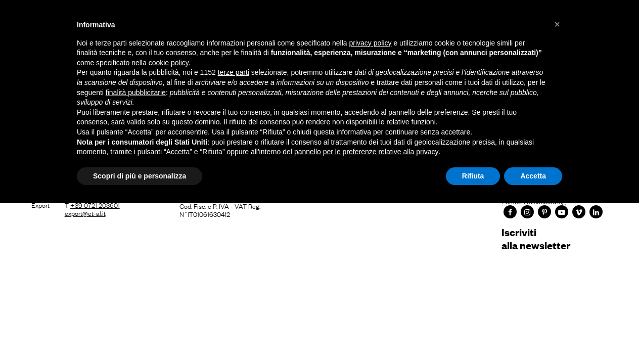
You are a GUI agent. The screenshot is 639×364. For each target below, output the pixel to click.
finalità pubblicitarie (136, 93)
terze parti (234, 72)
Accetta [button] (533, 176)
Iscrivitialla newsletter (536, 238)
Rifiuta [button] (473, 176)
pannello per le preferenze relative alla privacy (367, 152)
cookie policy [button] (169, 63)
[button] (557, 24)
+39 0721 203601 (95, 205)
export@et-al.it (85, 213)
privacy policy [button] (371, 43)
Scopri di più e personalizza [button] (140, 176)
